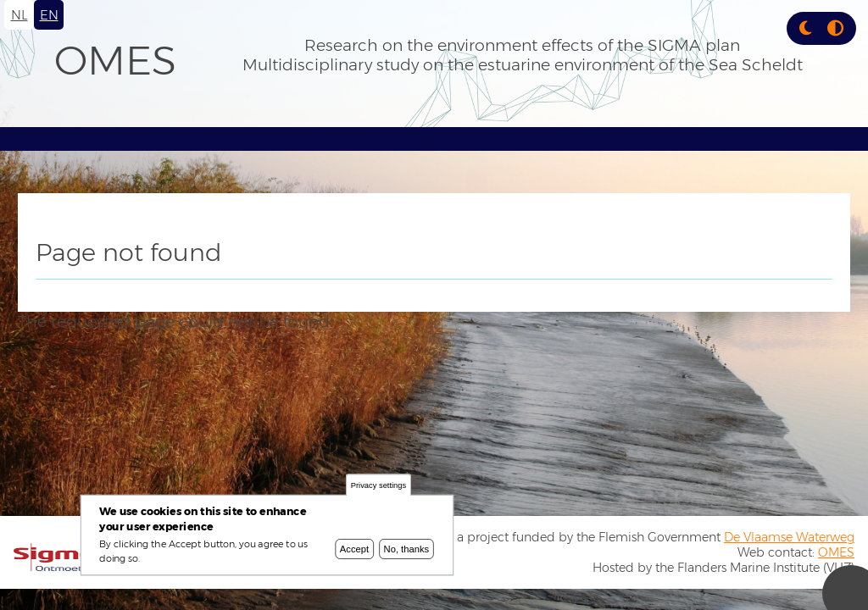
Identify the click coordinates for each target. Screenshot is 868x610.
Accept (354, 551)
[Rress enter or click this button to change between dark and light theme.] (807, 28)
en (49, 15)
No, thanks (407, 551)
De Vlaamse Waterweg (789, 537)
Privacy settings (378, 488)
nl (19, 15)
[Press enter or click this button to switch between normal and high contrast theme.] (835, 28)
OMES (115, 60)
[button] (805, 28)
